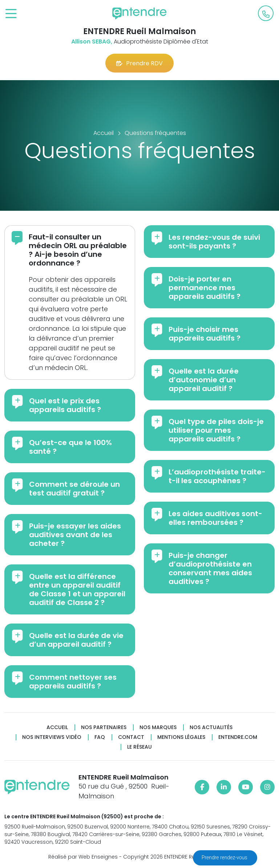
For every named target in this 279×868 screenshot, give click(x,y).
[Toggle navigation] (11, 14)
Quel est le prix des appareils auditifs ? (65, 405)
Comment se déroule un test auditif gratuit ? (74, 489)
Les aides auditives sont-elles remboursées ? (215, 518)
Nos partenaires (104, 727)
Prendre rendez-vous (225, 857)
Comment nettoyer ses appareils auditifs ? (73, 682)
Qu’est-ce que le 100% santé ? (70, 447)
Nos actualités (211, 727)
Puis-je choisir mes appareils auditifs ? (205, 334)
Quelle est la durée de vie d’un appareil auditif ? (76, 640)
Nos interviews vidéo (52, 737)
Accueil (57, 727)
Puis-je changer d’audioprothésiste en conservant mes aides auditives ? (210, 568)
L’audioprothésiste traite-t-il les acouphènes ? (217, 476)
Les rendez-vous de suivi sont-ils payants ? (214, 242)
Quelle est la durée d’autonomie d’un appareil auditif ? (204, 380)
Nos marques (158, 727)
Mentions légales (181, 737)
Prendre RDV (139, 63)
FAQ (100, 737)
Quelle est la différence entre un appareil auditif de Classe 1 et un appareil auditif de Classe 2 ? (77, 589)
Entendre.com (238, 737)
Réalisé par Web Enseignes (83, 857)
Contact (131, 737)
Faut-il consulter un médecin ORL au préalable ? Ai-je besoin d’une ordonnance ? (78, 250)
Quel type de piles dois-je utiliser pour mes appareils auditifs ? (216, 430)
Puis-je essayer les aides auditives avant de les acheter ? (75, 535)
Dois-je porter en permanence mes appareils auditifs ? (205, 288)
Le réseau (139, 747)
